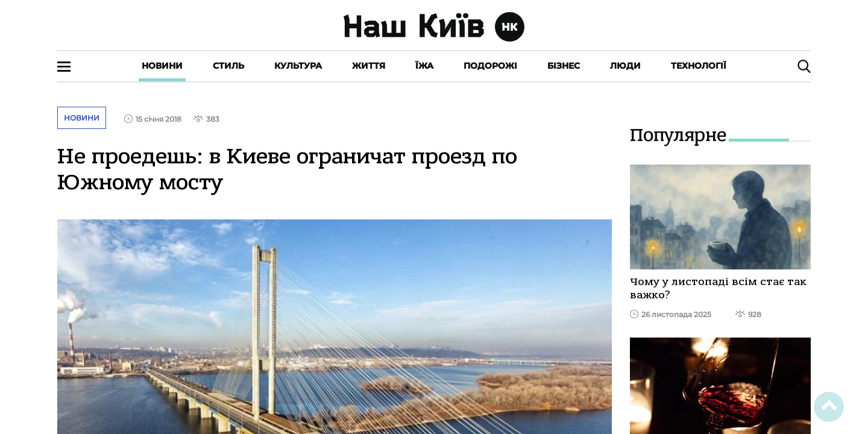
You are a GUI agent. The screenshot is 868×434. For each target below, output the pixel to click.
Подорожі (490, 66)
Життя (369, 66)
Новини (162, 66)
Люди (625, 66)
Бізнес (564, 66)
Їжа (424, 66)
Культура (298, 66)
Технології (699, 66)
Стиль (228, 66)
